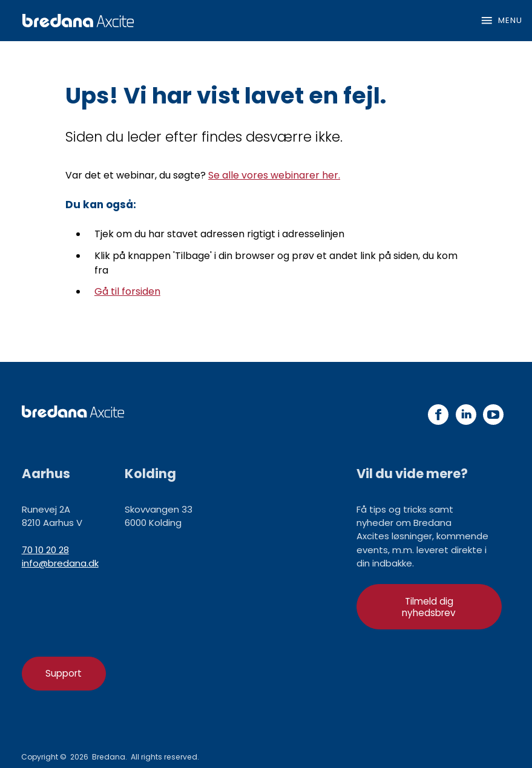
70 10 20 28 (45, 550)
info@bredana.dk (60, 563)
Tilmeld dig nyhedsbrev (429, 607)
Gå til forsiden (127, 291)
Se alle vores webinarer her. (274, 175)
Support (64, 673)
